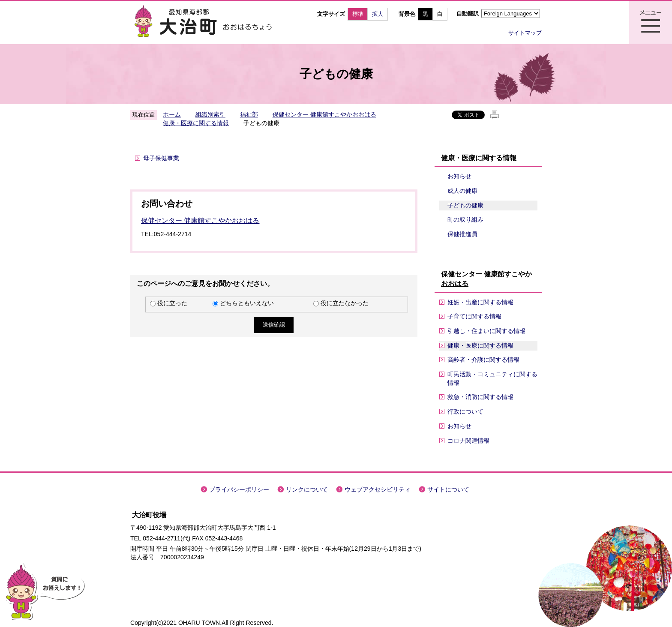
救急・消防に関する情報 (480, 397)
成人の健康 (462, 191)
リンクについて (307, 489)
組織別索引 (210, 114)
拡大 (378, 14)
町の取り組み (465, 219)
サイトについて (448, 489)
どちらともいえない (247, 303)
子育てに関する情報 (474, 316)
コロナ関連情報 (468, 441)
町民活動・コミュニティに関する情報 (492, 378)
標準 (358, 14)
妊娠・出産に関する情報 (480, 302)
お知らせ (459, 176)
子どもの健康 (465, 205)
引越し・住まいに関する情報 (486, 331)
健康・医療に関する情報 (196, 123)
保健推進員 (462, 234)
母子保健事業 (161, 158)
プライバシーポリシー (239, 489)
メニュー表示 (651, 23)
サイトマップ (525, 33)
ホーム (172, 114)
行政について (465, 411)
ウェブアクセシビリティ (378, 489)
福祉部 (249, 114)
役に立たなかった (345, 303)
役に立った (172, 303)
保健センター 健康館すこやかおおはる (324, 114)
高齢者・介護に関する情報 (483, 360)
